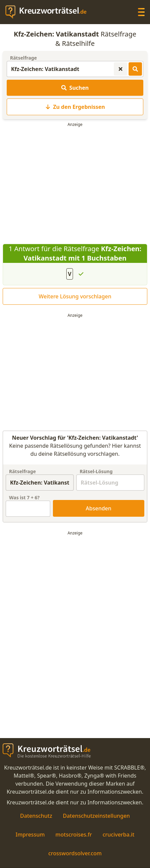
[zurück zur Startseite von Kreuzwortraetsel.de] (49, 12)
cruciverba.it (118, 835)
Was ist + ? (24, 497)
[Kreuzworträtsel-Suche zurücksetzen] (121, 69)
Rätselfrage (23, 58)
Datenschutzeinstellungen (96, 816)
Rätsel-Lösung (96, 471)
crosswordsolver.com (75, 853)
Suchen (75, 88)
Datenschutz (36, 816)
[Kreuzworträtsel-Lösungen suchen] (135, 69)
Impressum (30, 835)
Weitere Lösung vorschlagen (75, 296)
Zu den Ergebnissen (75, 107)
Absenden (99, 508)
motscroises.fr (74, 835)
